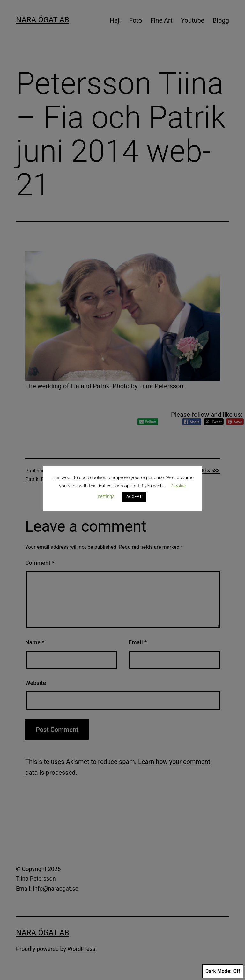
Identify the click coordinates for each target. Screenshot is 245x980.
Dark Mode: (223, 971)
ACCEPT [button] (134, 497)
